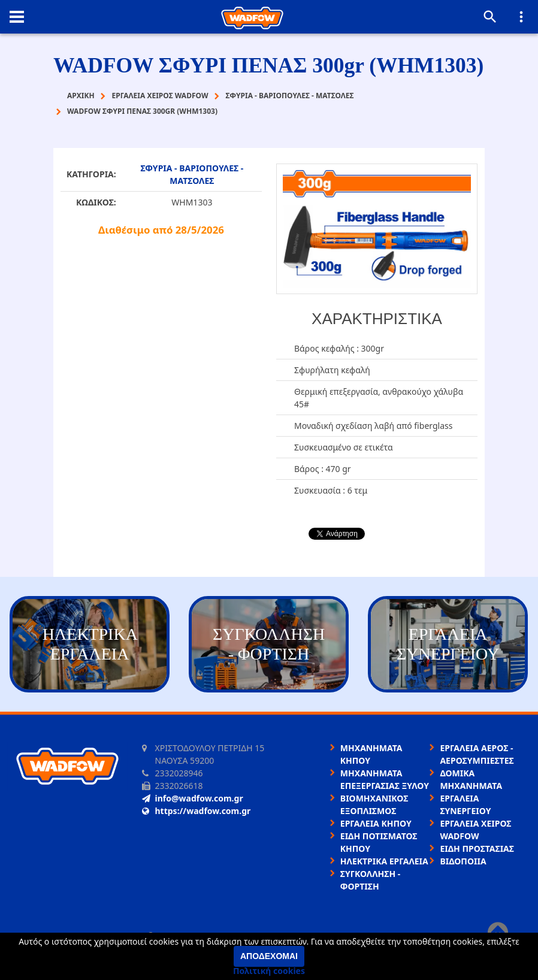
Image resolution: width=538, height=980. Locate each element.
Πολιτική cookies (269, 971)
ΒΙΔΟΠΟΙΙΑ (463, 861)
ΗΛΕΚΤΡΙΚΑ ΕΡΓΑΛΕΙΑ (384, 861)
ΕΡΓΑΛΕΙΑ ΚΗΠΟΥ (376, 823)
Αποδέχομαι (269, 956)
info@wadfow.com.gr (193, 798)
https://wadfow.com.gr (197, 811)
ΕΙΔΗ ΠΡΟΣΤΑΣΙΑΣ (477, 849)
